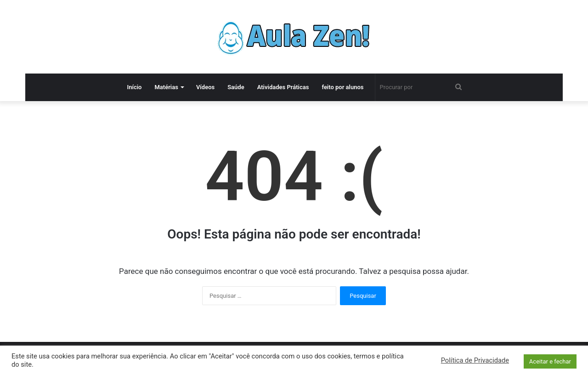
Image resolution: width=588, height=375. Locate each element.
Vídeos (205, 87)
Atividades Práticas (283, 87)
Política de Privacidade (475, 360)
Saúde (236, 87)
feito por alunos (342, 87)
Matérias (166, 87)
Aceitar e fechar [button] (550, 361)
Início (134, 87)
